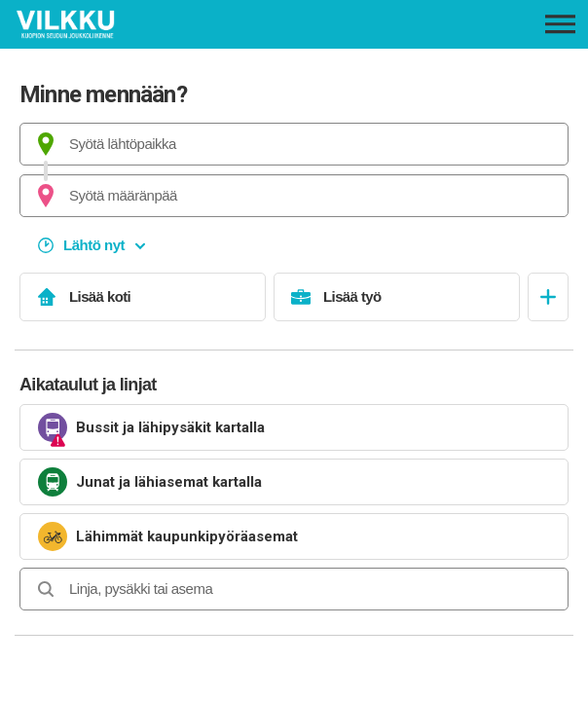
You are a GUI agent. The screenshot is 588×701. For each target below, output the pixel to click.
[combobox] (294, 144)
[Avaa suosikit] (548, 297)
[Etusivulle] (127, 24)
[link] (294, 427)
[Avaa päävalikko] (560, 24)
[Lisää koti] (143, 297)
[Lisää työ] (397, 297)
